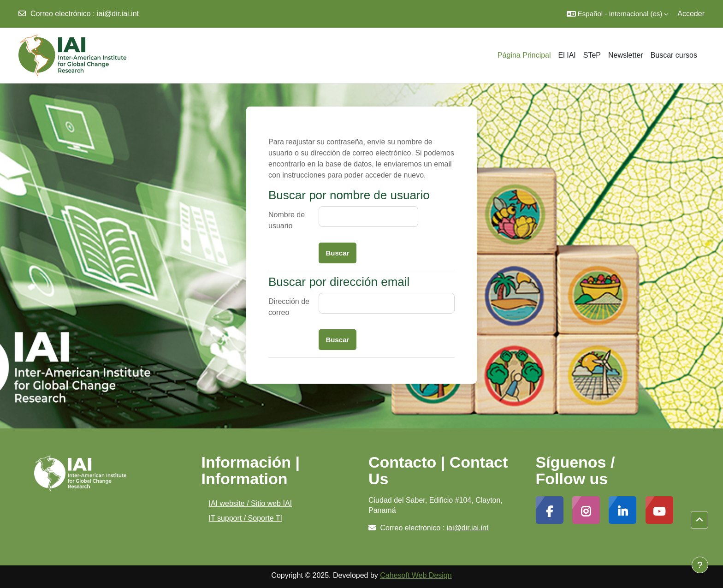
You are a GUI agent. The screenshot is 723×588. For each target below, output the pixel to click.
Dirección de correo (289, 307)
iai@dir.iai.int (118, 14)
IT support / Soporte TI (246, 518)
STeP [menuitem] (592, 55)
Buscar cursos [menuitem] (674, 55)
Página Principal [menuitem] (524, 55)
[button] (617, 14)
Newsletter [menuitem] (626, 55)
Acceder (691, 14)
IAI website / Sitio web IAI (251, 503)
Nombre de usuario (287, 220)
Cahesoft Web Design (416, 575)
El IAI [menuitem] (567, 55)
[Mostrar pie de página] (700, 565)
